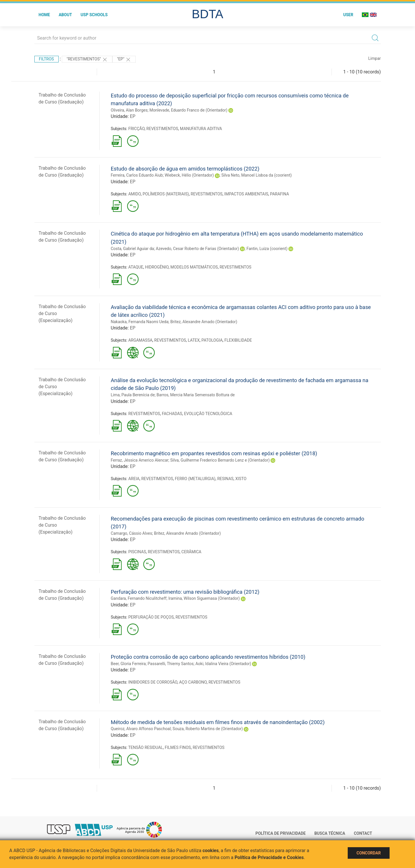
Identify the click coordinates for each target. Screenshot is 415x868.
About (65, 15)
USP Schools (94, 15)
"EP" (124, 60)
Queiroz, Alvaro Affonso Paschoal (141, 729)
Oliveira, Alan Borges (129, 110)
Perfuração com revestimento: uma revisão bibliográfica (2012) (185, 592)
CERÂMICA (191, 552)
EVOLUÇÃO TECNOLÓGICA (208, 414)
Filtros (46, 59)
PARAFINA (280, 194)
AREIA (134, 479)
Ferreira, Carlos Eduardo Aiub (137, 175)
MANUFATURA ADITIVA (201, 129)
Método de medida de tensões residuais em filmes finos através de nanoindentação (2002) (218, 722)
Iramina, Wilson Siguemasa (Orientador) (204, 598)
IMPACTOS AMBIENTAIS (246, 194)
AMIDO (134, 194)
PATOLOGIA (212, 340)
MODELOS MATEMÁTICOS (194, 267)
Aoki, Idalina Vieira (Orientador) (223, 664)
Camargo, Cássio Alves (132, 533)
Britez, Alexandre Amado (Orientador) (204, 322)
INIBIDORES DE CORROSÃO (153, 682)
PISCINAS (137, 552)
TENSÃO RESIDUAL (146, 747)
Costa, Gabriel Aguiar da (133, 249)
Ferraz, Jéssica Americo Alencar (140, 460)
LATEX (194, 340)
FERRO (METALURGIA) (195, 479)
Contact (363, 833)
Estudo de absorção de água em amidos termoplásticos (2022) (185, 169)
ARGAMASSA (140, 340)
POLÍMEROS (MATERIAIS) (166, 194)
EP (133, 116)
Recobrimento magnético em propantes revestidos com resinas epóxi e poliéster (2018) (214, 453)
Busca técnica (330, 833)
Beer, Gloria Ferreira (128, 664)
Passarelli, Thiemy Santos (171, 664)
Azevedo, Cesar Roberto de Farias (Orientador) (198, 249)
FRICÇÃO (136, 129)
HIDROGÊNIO (157, 267)
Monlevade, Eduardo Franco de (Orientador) (188, 110)
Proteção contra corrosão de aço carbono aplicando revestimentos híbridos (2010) (208, 657)
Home (44, 15)
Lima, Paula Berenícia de (133, 395)
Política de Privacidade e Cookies (269, 857)
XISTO (241, 479)
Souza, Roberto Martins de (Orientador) (208, 729)
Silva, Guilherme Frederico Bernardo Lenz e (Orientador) (220, 460)
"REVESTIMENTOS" (87, 60)
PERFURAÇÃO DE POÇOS (151, 617)
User (348, 15)
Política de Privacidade (280, 833)
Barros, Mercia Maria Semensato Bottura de (196, 395)
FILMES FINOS (178, 747)
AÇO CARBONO (193, 682)
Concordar (369, 853)
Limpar (374, 58)
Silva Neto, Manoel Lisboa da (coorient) (256, 175)
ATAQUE (136, 267)
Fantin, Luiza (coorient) (267, 249)
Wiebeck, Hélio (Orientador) (189, 175)
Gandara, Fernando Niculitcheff (139, 598)
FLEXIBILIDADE (238, 340)
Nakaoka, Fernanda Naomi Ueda (140, 322)
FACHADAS (172, 414)
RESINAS (225, 479)
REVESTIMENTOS (162, 129)
